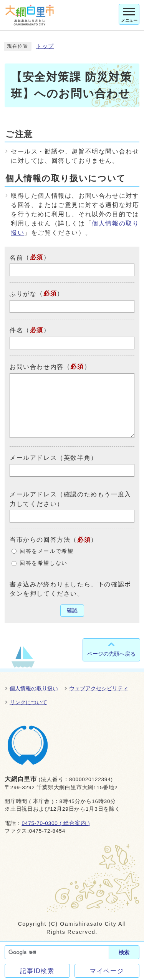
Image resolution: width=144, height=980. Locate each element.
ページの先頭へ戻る (111, 654)
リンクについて (28, 702)
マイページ (107, 971)
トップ (45, 46)
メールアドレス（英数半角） (54, 458)
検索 (124, 952)
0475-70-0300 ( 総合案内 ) (56, 823)
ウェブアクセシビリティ (99, 688)
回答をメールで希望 (46, 551)
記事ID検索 (37, 971)
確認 (72, 610)
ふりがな (23, 294)
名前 (16, 257)
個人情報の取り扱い (34, 688)
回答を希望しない (44, 563)
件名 (16, 330)
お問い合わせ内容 (37, 367)
